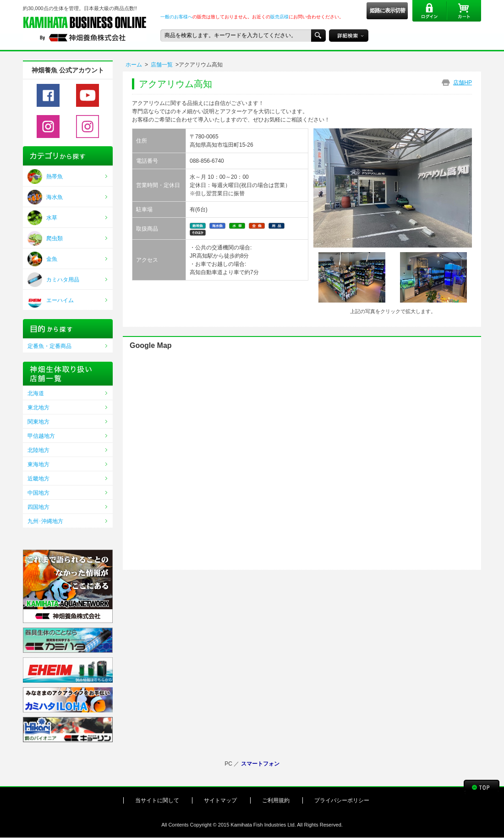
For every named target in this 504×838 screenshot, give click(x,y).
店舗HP (463, 83)
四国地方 (38, 507)
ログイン (430, 11)
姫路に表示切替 (387, 11)
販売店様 (279, 17)
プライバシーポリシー (342, 800)
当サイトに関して (157, 800)
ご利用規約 (276, 800)
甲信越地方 (41, 436)
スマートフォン (260, 764)
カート (464, 11)
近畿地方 (38, 479)
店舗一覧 (162, 65)
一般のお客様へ (176, 17)
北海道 (36, 393)
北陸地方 (38, 450)
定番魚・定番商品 (49, 346)
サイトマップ (220, 800)
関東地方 (38, 422)
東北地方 (38, 408)
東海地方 (38, 464)
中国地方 (38, 493)
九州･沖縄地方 (45, 521)
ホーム (134, 65)
